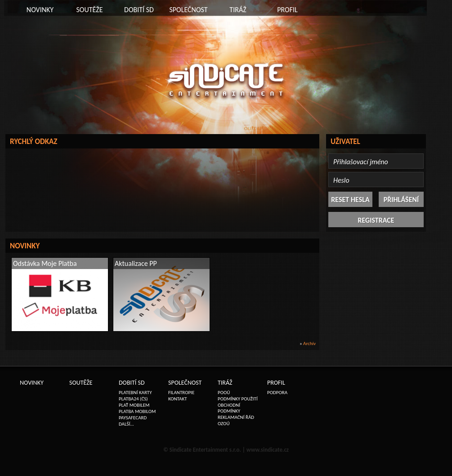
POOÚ (224, 393)
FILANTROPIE (181, 393)
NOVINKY (40, 10)
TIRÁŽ (238, 10)
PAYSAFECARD (133, 418)
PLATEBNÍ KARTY (135, 393)
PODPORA (277, 393)
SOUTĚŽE (89, 10)
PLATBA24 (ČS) (133, 399)
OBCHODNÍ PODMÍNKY (229, 408)
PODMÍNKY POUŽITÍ (238, 399)
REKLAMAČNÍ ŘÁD (236, 417)
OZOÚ (224, 424)
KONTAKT (178, 399)
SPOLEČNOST (188, 10)
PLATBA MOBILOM (137, 411)
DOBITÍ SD (139, 10)
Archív (309, 344)
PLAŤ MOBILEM (134, 405)
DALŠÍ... (126, 424)
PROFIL (287, 10)
